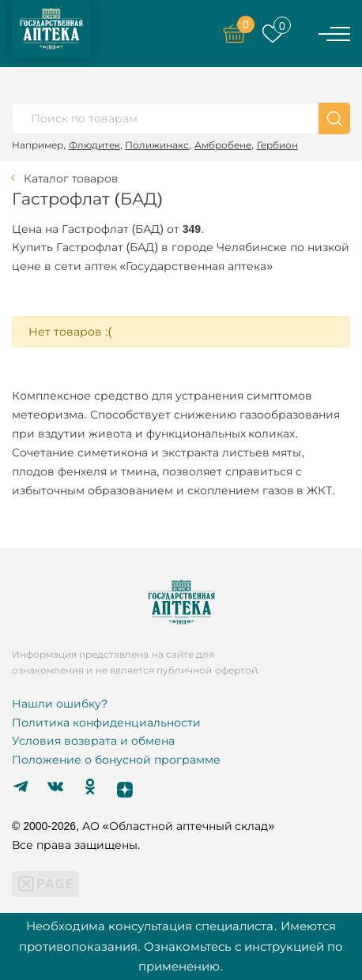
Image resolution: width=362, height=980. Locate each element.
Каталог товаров (71, 178)
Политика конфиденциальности (106, 723)
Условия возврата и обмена (93, 741)
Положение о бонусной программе (116, 760)
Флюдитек (94, 145)
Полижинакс (157, 145)
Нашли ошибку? (60, 704)
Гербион (277, 145)
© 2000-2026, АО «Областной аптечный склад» (143, 826)
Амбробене (223, 145)
